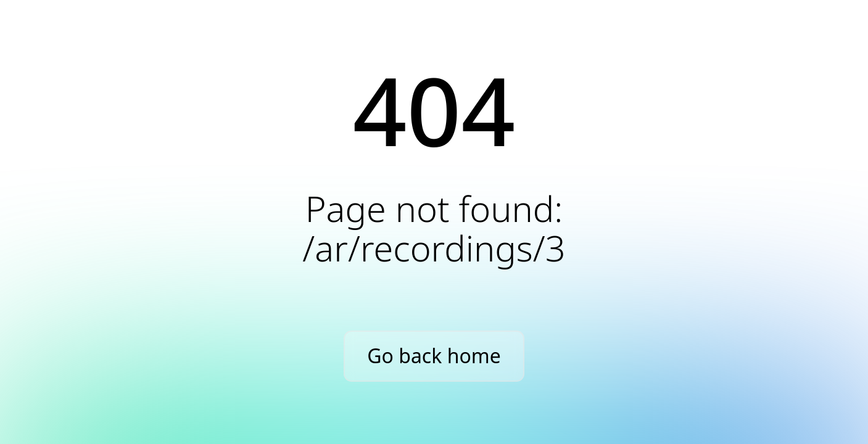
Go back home (434, 356)
